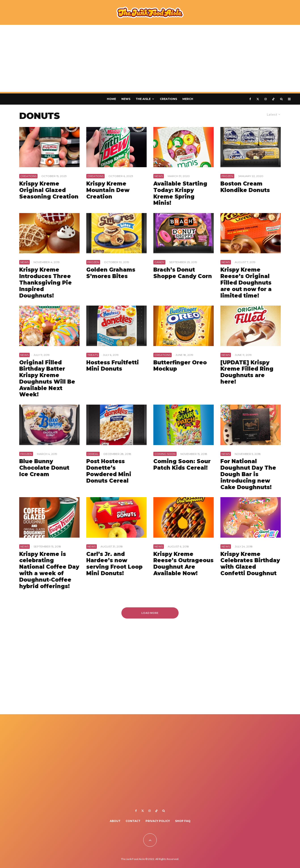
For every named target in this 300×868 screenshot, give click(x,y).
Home (111, 99)
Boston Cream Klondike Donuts (245, 187)
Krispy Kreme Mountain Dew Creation (108, 190)
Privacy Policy (158, 821)
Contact (133, 821)
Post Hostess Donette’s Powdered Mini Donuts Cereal (109, 471)
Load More (150, 613)
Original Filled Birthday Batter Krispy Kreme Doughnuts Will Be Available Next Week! (47, 379)
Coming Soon (165, 454)
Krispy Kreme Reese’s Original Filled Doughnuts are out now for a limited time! (246, 283)
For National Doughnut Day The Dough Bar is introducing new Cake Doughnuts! (248, 474)
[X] (258, 99)
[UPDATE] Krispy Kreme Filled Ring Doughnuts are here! (247, 372)
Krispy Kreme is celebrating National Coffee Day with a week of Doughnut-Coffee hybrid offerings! (49, 570)
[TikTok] (273, 99)
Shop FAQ (183, 821)
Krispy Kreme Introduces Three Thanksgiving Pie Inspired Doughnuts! (45, 283)
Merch (188, 99)
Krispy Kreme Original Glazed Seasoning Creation (49, 190)
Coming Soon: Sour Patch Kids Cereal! (182, 465)
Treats (93, 355)
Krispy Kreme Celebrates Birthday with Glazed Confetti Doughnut (250, 564)
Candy (159, 262)
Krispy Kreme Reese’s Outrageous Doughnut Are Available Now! (183, 564)
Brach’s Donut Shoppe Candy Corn (183, 273)
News (126, 99)
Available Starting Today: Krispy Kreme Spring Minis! (180, 193)
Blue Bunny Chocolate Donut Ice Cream (44, 468)
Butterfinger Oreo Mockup (180, 366)
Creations (168, 99)
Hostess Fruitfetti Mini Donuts (113, 366)
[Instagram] (266, 99)
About (115, 821)
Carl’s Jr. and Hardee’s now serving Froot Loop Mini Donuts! (114, 564)
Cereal (93, 454)
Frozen (227, 176)
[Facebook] (250, 99)
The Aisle (143, 99)
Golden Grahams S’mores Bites (111, 273)
